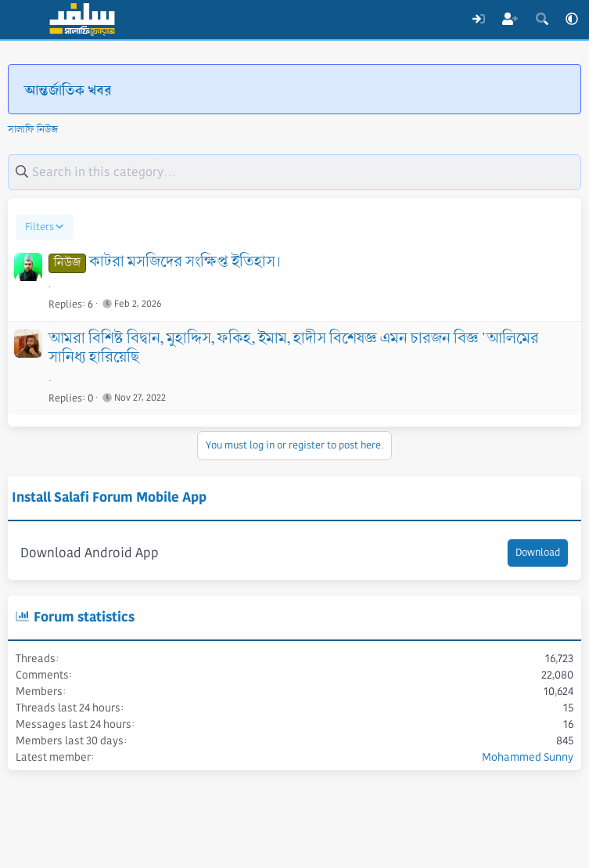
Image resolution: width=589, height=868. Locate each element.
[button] (572, 20)
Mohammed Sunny (528, 757)
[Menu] (22, 20)
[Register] (510, 20)
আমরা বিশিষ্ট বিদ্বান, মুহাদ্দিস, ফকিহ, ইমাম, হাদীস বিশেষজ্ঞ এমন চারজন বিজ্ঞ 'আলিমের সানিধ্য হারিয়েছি (294, 348)
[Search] (542, 20)
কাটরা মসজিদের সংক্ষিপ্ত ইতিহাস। (185, 262)
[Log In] (478, 20)
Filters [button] (40, 227)
